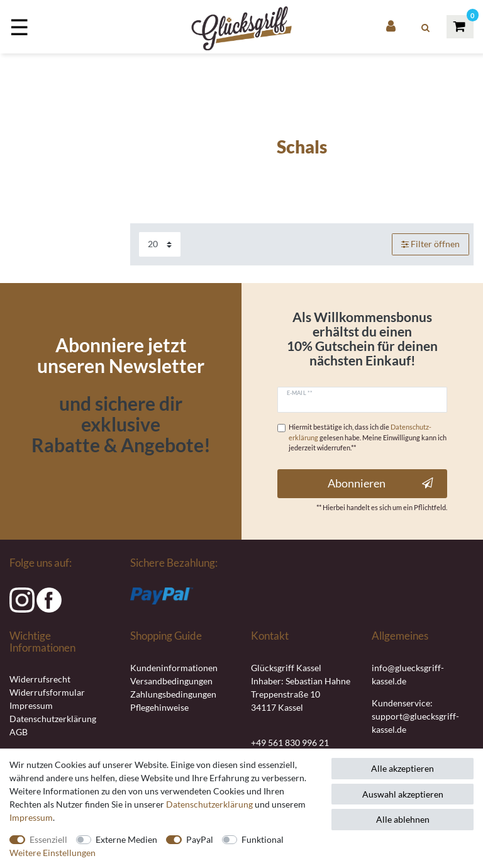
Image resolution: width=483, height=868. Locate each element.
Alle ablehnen (403, 819)
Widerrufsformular (47, 692)
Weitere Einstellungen (53, 853)
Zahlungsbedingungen (173, 694)
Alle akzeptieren (402, 768)
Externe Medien (126, 839)
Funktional (263, 839)
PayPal (200, 839)
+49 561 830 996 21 (290, 743)
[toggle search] (426, 27)
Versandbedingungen (171, 681)
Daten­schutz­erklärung (209, 804)
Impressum (31, 705)
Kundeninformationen (174, 668)
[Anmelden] (392, 27)
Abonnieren (380, 483)
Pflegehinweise (159, 707)
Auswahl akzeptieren (403, 794)
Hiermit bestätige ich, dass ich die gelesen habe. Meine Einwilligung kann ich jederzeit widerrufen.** (368, 437)
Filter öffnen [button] (431, 244)
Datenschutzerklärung (53, 719)
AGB (19, 732)
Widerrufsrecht (40, 679)
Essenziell (48, 839)
